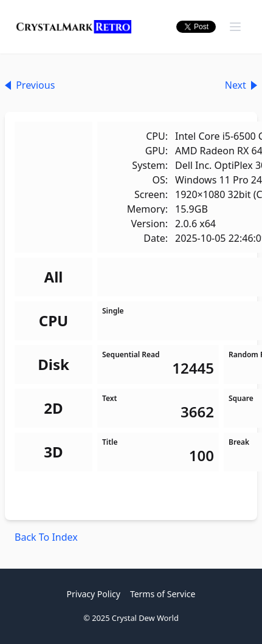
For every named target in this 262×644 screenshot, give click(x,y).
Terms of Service (163, 594)
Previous (30, 85)
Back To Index (46, 537)
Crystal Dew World (145, 618)
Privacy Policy (94, 594)
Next (241, 85)
